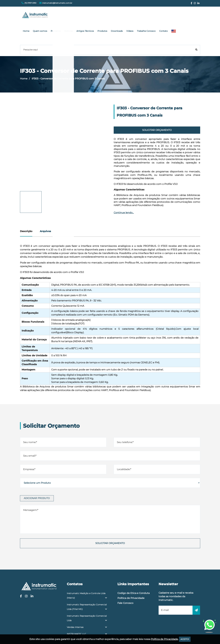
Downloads (146, 16)
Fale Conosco (125, 581)
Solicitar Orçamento (157, 108)
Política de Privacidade (131, 576)
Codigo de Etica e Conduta (134, 571)
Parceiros (91, 16)
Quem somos (77, 16)
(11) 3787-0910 (30, 3)
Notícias (102, 16)
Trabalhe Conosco (173, 16)
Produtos (133, 16)
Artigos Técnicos (117, 16)
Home (64, 16)
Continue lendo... (124, 190)
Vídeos (158, 16)
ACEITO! (185, 639)
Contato (188, 16)
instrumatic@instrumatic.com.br (57, 3)
